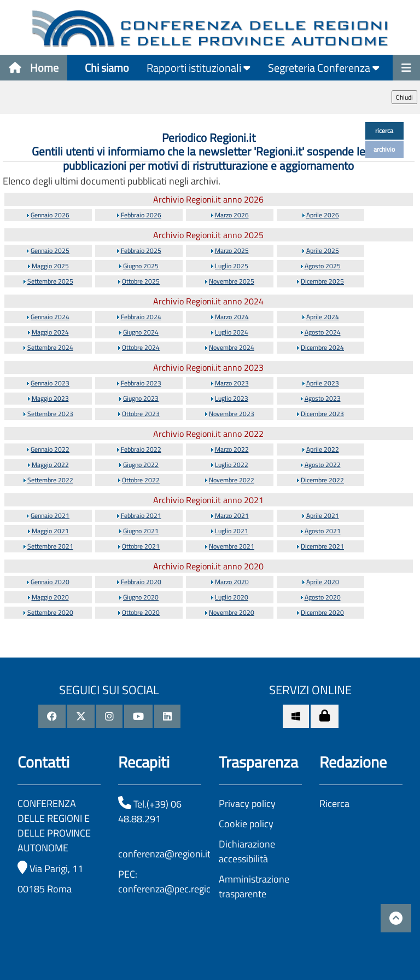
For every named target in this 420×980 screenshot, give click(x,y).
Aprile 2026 (323, 215)
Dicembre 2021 (322, 546)
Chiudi (404, 97)
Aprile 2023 (323, 383)
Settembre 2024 (50, 347)
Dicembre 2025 (322, 281)
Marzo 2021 (232, 515)
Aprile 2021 (323, 515)
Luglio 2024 (232, 332)
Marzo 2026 (232, 215)
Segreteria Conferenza (324, 68)
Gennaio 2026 (50, 215)
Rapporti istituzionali (199, 68)
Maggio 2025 (50, 266)
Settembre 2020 (50, 612)
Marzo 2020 (232, 582)
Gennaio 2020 (50, 582)
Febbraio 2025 (141, 250)
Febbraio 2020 (141, 582)
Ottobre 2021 (141, 546)
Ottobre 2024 (141, 347)
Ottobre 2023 (141, 414)
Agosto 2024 (323, 332)
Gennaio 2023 (50, 383)
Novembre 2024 (232, 347)
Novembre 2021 (232, 546)
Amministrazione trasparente (254, 886)
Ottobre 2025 (141, 281)
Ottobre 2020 (141, 612)
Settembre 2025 (50, 281)
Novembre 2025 (232, 281)
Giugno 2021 (141, 531)
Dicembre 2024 (322, 347)
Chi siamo (107, 68)
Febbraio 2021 (141, 515)
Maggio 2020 (50, 597)
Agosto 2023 (323, 398)
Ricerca (334, 803)
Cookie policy (246, 824)
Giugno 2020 (141, 597)
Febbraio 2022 (141, 449)
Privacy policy (247, 803)
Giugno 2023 (141, 398)
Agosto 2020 (323, 597)
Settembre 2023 (50, 414)
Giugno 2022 (141, 465)
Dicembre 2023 (322, 414)
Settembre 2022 (50, 480)
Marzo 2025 (232, 250)
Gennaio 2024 (50, 317)
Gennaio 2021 (50, 515)
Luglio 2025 (232, 266)
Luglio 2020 (232, 597)
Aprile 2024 (323, 317)
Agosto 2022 (323, 465)
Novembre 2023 (232, 414)
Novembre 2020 (232, 612)
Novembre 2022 (232, 480)
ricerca (384, 131)
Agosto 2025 (323, 266)
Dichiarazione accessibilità (247, 851)
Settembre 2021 (50, 546)
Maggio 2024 (50, 332)
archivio (384, 149)
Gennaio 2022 (50, 449)
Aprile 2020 (323, 582)
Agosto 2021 (323, 531)
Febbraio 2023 (141, 383)
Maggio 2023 (50, 398)
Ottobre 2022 (141, 480)
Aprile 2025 (323, 250)
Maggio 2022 (50, 465)
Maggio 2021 (50, 531)
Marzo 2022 (232, 449)
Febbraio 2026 (141, 215)
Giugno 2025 (141, 266)
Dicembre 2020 (322, 612)
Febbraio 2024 (141, 317)
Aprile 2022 (323, 449)
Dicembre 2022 (322, 480)
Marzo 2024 (232, 317)
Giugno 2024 (141, 332)
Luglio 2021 (232, 531)
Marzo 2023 (232, 383)
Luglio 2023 (232, 398)
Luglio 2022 (232, 465)
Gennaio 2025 (50, 250)
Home (34, 68)
